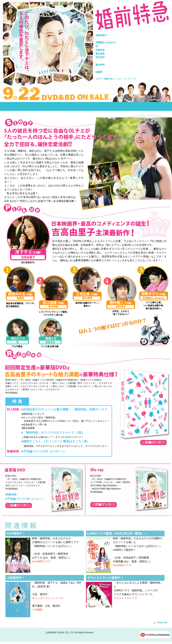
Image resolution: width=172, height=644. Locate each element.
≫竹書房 (37, 610)
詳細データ (153, 443)
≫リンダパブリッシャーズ (48, 598)
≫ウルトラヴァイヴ (125, 598)
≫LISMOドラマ (41, 561)
